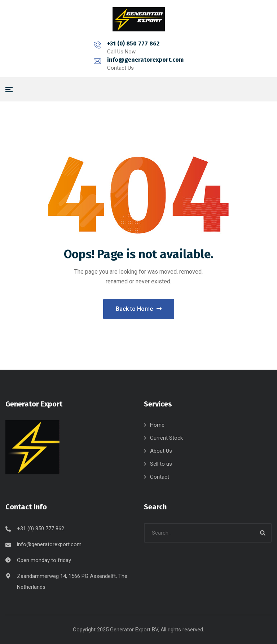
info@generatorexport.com (183, 43)
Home (157, 425)
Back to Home (139, 309)
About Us (161, 451)
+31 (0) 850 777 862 (96, 43)
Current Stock (166, 438)
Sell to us (161, 464)
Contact (160, 477)
